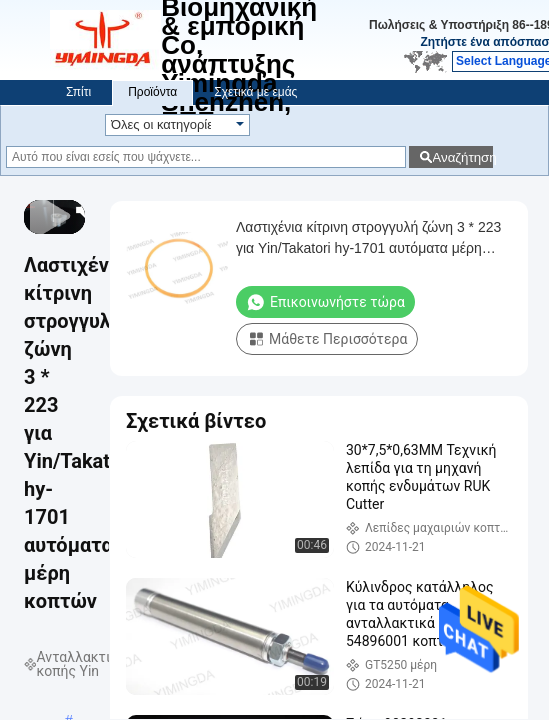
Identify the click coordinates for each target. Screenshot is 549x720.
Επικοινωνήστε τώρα (325, 302)
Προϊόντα (152, 92)
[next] (60, 210)
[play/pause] (48, 210)
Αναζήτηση (462, 157)
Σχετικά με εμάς (255, 92)
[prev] (36, 210)
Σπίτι (78, 92)
